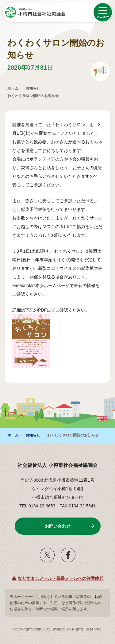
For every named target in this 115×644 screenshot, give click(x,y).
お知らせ (33, 88)
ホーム (13, 88)
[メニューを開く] (103, 12)
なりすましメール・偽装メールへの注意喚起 (61, 578)
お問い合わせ (58, 526)
